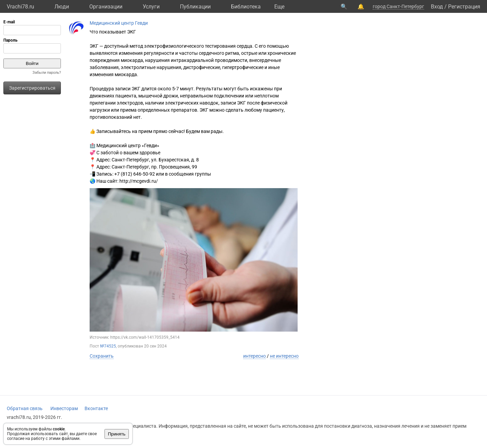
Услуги (151, 7)
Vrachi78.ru (20, 7)
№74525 (108, 346)
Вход (437, 7)
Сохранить (102, 356)
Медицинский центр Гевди (119, 23)
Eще (279, 7)
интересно (254, 356)
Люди (62, 7)
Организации (106, 7)
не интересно (284, 356)
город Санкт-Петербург (398, 6)
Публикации (195, 7)
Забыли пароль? (47, 73)
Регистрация (464, 7)
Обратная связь (25, 408)
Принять (117, 434)
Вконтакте (96, 408)
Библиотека (246, 7)
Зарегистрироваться (32, 88)
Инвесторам (64, 408)
